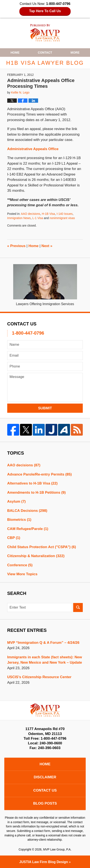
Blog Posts (45, 803)
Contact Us (45, 790)
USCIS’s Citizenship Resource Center (39, 677)
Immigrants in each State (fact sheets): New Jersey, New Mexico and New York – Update (45, 660)
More (75, 53)
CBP (14, 538)
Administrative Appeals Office (33, 149)
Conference (20, 565)
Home (15, 53)
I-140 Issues (65, 214)
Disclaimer (45, 777)
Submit (45, 408)
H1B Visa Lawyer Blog (45, 33)
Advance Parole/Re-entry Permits (39, 474)
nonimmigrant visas (62, 218)
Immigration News (19, 218)
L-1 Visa (38, 218)
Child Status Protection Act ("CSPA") (42, 547)
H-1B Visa (48, 214)
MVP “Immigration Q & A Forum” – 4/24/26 (43, 643)
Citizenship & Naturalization (36, 556)
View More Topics (22, 574)
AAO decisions (31, 214)
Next (47, 246)
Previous (16, 246)
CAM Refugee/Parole (28, 529)
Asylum (16, 501)
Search (78, 608)
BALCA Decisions (27, 511)
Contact (45, 53)
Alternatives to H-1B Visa (32, 483)
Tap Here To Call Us (45, 11)
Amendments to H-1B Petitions (36, 493)
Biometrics (19, 520)
